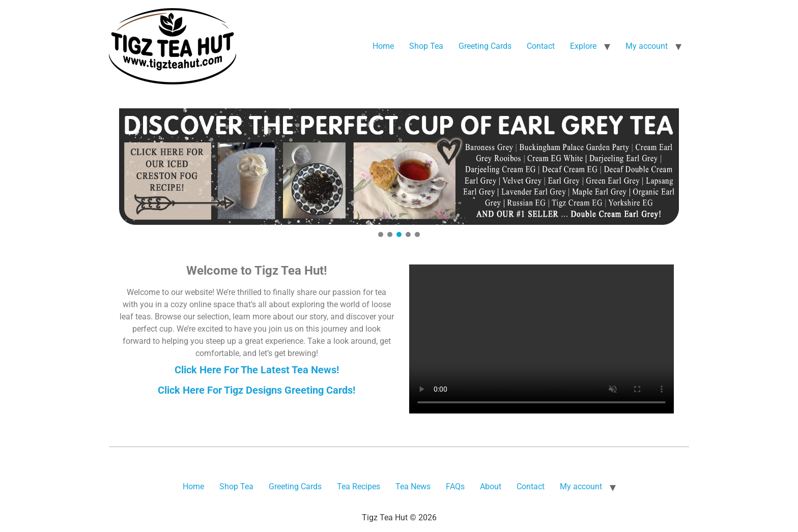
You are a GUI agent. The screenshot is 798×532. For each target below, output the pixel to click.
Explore (583, 46)
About (491, 486)
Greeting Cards (485, 46)
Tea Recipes (359, 486)
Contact (541, 46)
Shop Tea (426, 46)
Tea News (413, 486)
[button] (399, 167)
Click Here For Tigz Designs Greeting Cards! (256, 390)
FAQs (455, 486)
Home (383, 46)
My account (647, 46)
